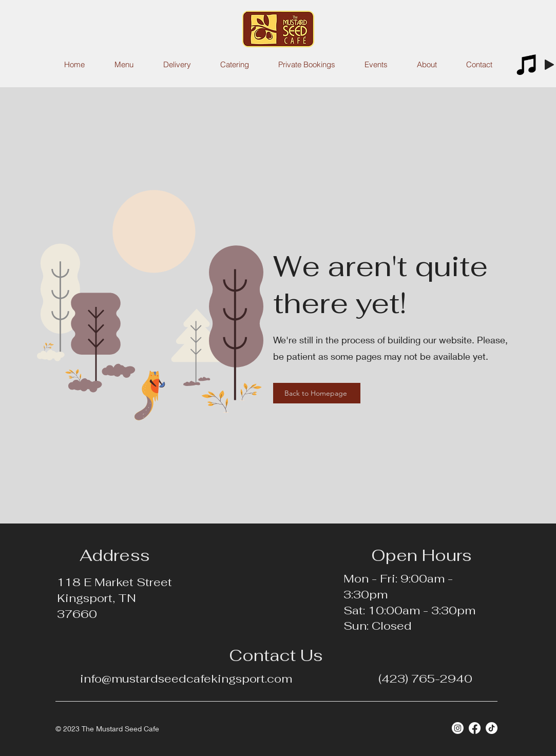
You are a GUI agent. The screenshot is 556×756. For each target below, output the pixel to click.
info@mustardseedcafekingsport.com (186, 679)
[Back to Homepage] (317, 393)
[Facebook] (475, 728)
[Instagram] (458, 728)
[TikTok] (492, 728)
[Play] (549, 65)
